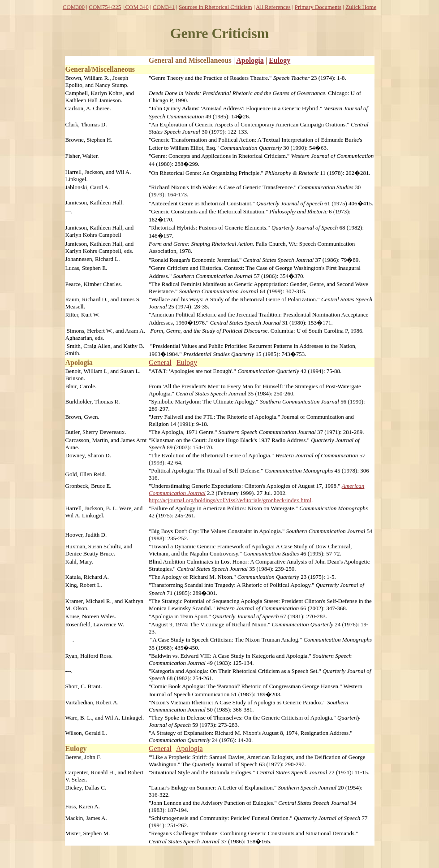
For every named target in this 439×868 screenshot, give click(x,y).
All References (273, 7)
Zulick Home (361, 7)
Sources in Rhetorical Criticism (215, 7)
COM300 (74, 7)
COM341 (164, 7)
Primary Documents (318, 7)
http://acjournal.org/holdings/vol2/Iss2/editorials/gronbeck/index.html (230, 500)
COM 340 (136, 7)
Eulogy (280, 60)
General (160, 362)
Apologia (250, 60)
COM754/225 (105, 7)
